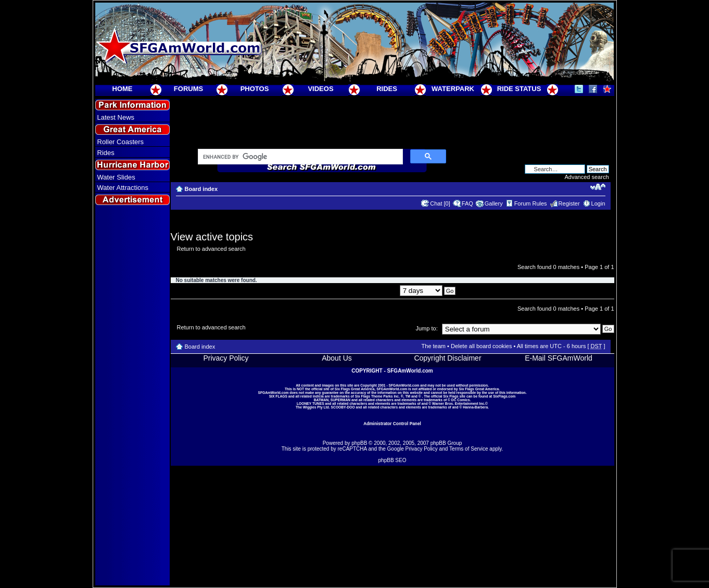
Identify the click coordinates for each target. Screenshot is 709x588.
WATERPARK (453, 89)
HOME (123, 89)
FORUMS (188, 89)
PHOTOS (255, 89)
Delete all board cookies (481, 346)
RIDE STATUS (519, 89)
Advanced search (587, 177)
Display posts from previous (392, 290)
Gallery (494, 203)
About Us (337, 358)
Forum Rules (531, 203)
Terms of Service (469, 449)
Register (569, 203)
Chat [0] (440, 203)
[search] (299, 157)
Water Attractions (123, 188)
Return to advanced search (211, 249)
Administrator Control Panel (392, 424)
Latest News (116, 117)
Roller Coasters (121, 142)
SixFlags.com (504, 396)
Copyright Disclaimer (447, 358)
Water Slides (116, 177)
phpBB (359, 443)
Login (598, 203)
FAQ (467, 203)
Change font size (598, 187)
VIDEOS (320, 89)
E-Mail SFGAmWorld (559, 358)
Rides (106, 153)
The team (434, 346)
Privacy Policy (226, 358)
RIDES (387, 89)
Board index (201, 189)
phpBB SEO (393, 460)
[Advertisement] (132, 396)
